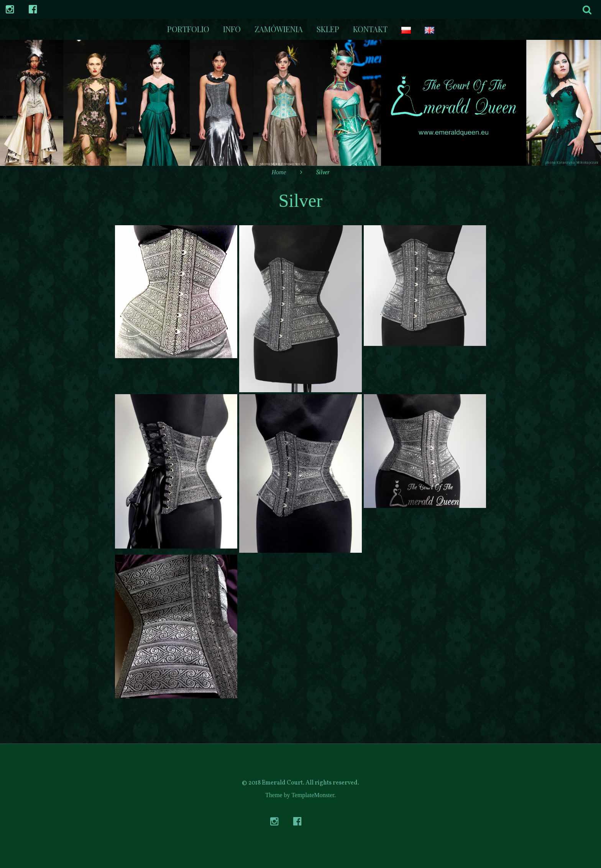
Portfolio (188, 29)
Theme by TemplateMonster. (300, 795)
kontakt (370, 29)
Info (232, 29)
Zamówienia (279, 29)
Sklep (328, 29)
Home (279, 172)
